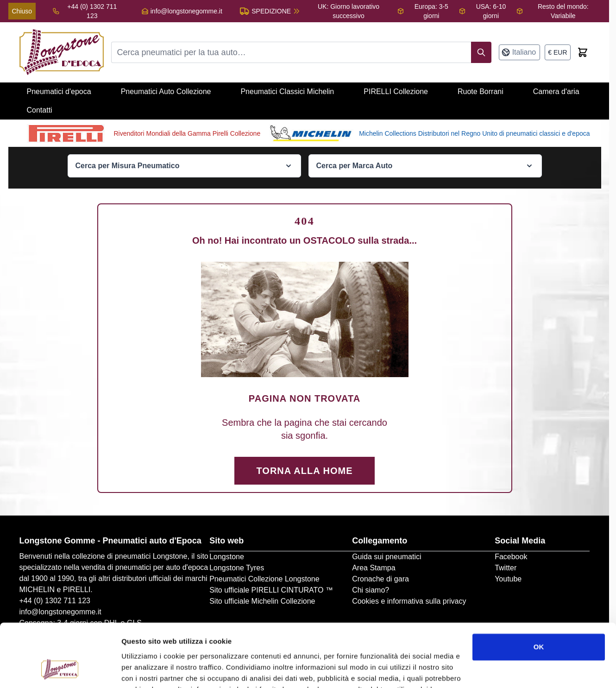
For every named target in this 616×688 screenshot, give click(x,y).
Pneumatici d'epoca (59, 92)
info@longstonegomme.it (186, 11)
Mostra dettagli (146, 670)
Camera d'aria (556, 92)
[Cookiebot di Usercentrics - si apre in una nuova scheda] (60, 670)
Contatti (40, 110)
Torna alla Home (305, 471)
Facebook (511, 557)
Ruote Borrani (481, 92)
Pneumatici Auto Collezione (166, 92)
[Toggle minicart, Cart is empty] (583, 52)
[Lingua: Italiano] (520, 52)
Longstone (227, 557)
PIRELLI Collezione (396, 92)
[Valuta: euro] (557, 52)
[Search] (481, 52)
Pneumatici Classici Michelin (287, 92)
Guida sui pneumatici (387, 557)
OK (539, 590)
